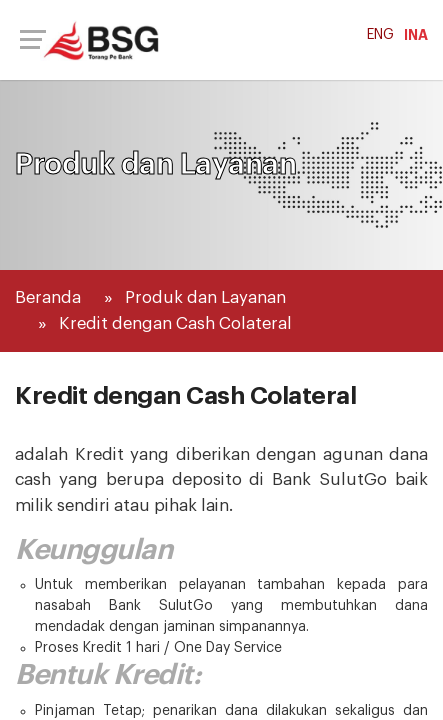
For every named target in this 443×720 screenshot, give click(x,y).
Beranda (48, 297)
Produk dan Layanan (205, 297)
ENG (380, 35)
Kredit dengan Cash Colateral (175, 323)
